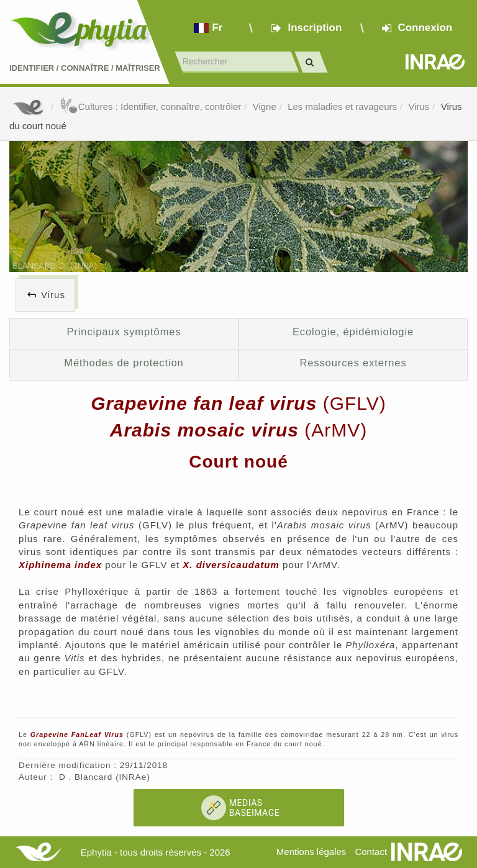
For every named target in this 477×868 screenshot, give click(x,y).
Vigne (265, 106)
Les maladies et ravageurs (342, 106)
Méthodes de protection (124, 363)
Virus (419, 106)
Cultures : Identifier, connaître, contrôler (151, 106)
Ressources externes (353, 363)
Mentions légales (311, 852)
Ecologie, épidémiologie (353, 332)
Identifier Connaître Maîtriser (85, 68)
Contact (371, 852)
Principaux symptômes (124, 332)
